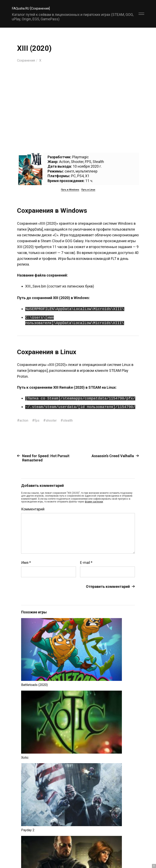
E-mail (86, 562)
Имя (26, 562)
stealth (72, 420)
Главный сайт (134, 850)
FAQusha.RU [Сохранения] (33, 8)
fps (38, 420)
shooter (54, 420)
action (24, 420)
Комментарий (33, 509)
